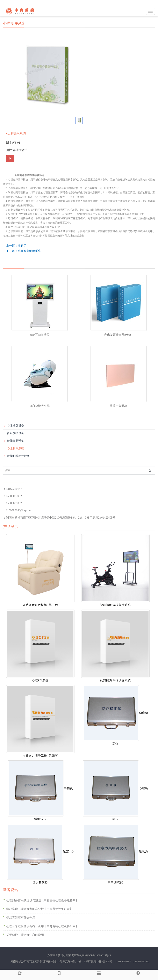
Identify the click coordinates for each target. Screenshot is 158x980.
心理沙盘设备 (15, 426)
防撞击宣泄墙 (118, 406)
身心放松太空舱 (39, 406)
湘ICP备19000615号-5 (98, 955)
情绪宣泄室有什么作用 (21, 918)
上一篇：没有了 (16, 246)
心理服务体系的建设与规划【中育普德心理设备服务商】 (42, 900)
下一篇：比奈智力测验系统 (23, 251)
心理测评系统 (15, 448)
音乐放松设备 (15, 433)
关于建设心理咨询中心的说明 (25, 935)
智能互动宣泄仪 (39, 335)
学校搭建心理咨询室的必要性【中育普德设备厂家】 (39, 909)
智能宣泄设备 (15, 441)
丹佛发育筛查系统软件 (118, 335)
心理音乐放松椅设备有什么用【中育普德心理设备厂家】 (42, 926)
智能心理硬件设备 (18, 456)
